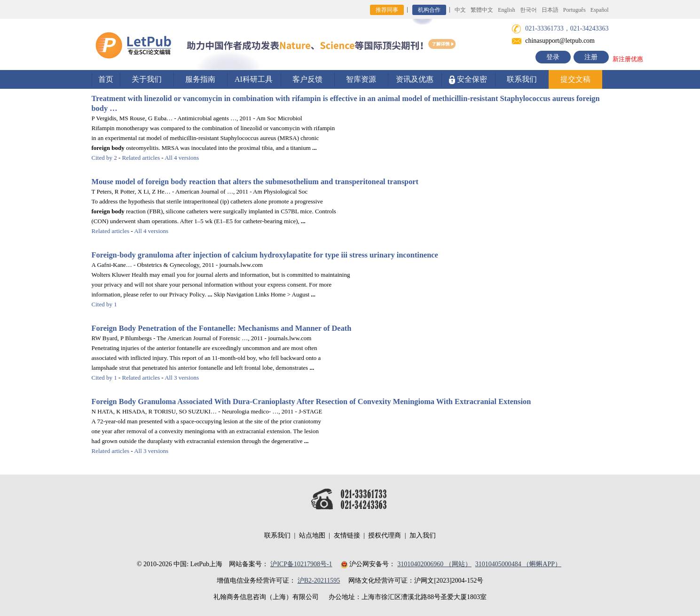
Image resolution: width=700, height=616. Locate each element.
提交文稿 (575, 79)
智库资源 (361, 79)
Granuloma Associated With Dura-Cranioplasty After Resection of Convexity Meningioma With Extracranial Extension (311, 402)
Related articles (141, 158)
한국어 (528, 10)
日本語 (550, 10)
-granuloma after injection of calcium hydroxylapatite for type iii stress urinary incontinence (265, 255)
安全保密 (468, 80)
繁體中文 (482, 10)
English (507, 10)
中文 (460, 10)
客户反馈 (307, 79)
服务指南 (200, 79)
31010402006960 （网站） (434, 564)
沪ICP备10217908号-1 (301, 564)
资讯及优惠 (415, 79)
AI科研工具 (254, 79)
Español (600, 10)
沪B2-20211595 (319, 581)
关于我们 (147, 79)
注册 (591, 57)
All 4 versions (182, 158)
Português (574, 10)
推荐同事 (387, 10)
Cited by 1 (104, 304)
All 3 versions (182, 378)
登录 (553, 57)
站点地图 (312, 535)
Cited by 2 (104, 158)
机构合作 (429, 10)
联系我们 (522, 79)
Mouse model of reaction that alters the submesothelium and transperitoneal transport (255, 182)
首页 (106, 79)
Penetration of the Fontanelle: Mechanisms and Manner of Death (222, 328)
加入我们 (423, 535)
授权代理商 (385, 535)
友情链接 (347, 535)
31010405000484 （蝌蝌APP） (518, 564)
